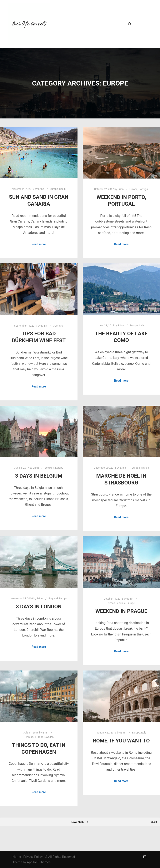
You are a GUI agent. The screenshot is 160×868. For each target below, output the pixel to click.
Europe (54, 189)
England (53, 598)
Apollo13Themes (39, 862)
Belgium (49, 468)
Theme (17, 862)
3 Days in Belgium (39, 476)
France (145, 468)
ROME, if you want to (121, 741)
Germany (58, 326)
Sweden (49, 737)
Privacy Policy (33, 857)
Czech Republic (117, 603)
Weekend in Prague (121, 611)
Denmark (29, 737)
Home (17, 857)
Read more (39, 244)
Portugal (144, 189)
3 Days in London (39, 607)
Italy (141, 325)
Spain (62, 189)
